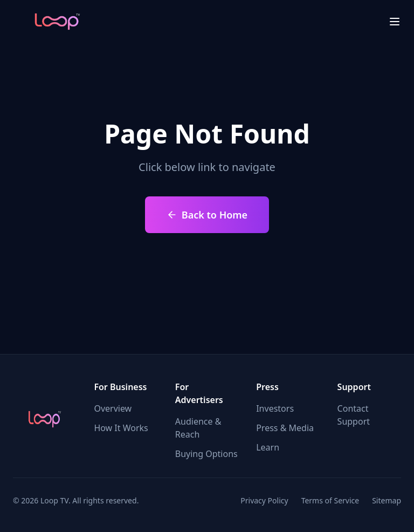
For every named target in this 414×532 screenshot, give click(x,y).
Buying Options (206, 454)
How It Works (121, 428)
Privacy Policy (264, 500)
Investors (275, 408)
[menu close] (395, 22)
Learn (268, 447)
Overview (113, 408)
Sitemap (387, 500)
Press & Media (285, 428)
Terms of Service (330, 500)
